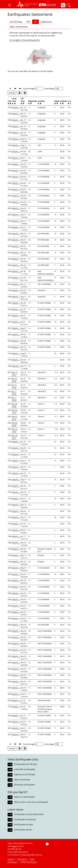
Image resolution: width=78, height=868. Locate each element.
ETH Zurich (32, 862)
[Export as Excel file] (20, 93)
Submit (12, 93)
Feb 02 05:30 (15, 424)
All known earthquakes (25, 785)
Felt (28, 22)
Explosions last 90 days (25, 774)
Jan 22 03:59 (14, 380)
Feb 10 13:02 (15, 430)
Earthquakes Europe (24, 824)
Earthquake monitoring (25, 819)
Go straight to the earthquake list (25, 40)
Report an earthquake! (25, 797)
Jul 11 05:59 (14, 399)
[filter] (10, 104)
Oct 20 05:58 (15, 405)
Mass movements (19, 27)
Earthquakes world (23, 830)
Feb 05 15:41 (15, 411)
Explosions (46, 22)
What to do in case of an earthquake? (31, 802)
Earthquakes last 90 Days (26, 764)
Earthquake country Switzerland (29, 814)
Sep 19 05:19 (15, 374)
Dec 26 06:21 (15, 437)
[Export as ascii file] (25, 93)
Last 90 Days (16, 22)
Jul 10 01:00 (14, 386)
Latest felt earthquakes (25, 769)
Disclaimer (22, 859)
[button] (10, 5)
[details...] (16, 107)
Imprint (11, 859)
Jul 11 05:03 (14, 393)
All (35, 22)
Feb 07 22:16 (15, 418)
